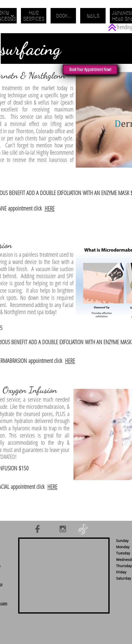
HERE (50, 208)
